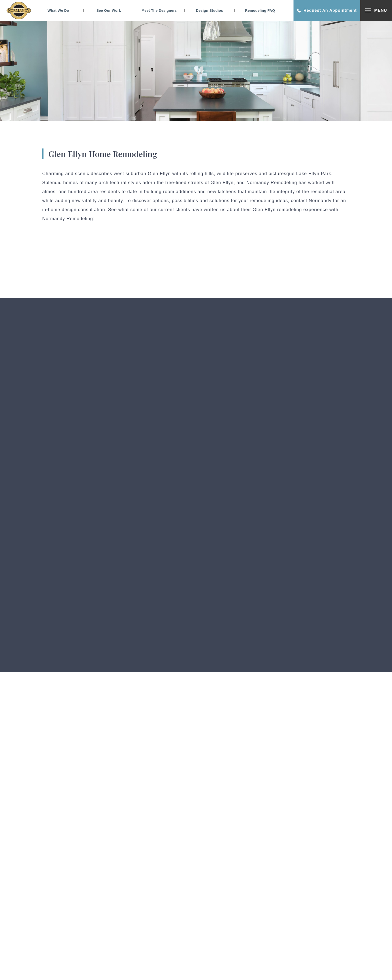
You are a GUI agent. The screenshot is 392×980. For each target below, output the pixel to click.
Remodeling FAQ (260, 11)
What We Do (58, 11)
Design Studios (210, 11)
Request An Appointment (327, 11)
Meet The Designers (159, 11)
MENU (376, 11)
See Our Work (109, 11)
